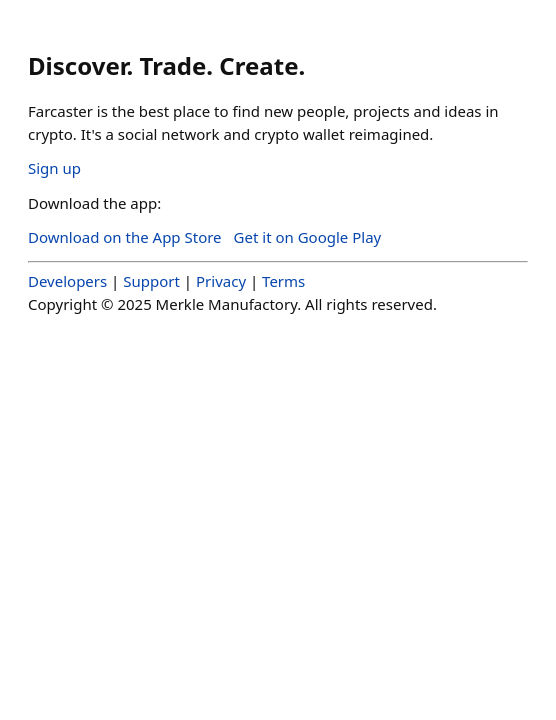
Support (151, 281)
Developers (67, 281)
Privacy (221, 281)
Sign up (54, 168)
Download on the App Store (125, 237)
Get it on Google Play (308, 237)
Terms (283, 281)
